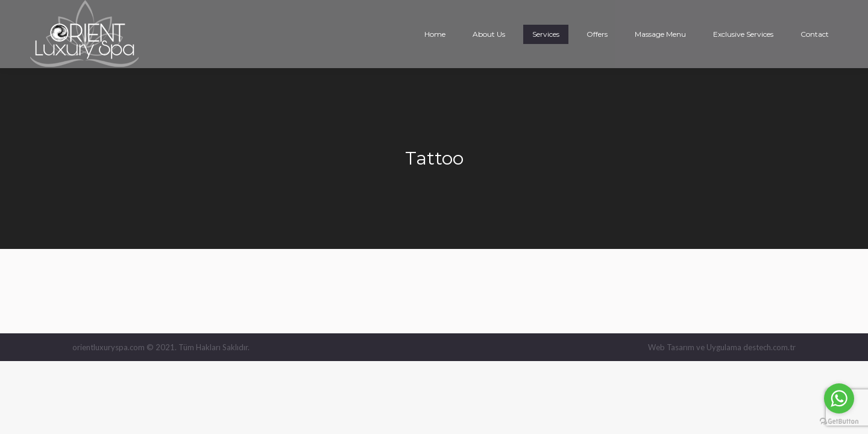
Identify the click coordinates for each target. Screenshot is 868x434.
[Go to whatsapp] (839, 398)
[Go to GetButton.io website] (839, 422)
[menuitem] (435, 34)
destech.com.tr (769, 347)
